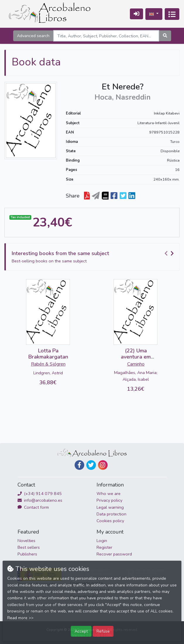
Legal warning (110, 507)
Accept (81, 631)
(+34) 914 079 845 (40, 494)
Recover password (114, 554)
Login (102, 541)
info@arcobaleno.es (40, 500)
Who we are (109, 494)
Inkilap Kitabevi (167, 113)
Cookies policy (110, 521)
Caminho (136, 364)
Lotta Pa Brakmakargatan (48, 354)
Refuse (103, 631)
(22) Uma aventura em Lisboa (136, 357)
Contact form (33, 507)
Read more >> (20, 618)
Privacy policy (109, 500)
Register (104, 547)
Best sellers (29, 547)
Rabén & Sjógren (48, 364)
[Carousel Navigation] (170, 254)
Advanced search (33, 36)
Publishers (27, 554)
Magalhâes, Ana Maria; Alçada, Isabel (136, 376)
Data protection (111, 514)
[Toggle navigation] (172, 14)
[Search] (106, 36)
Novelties (26, 541)
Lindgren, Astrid (48, 373)
